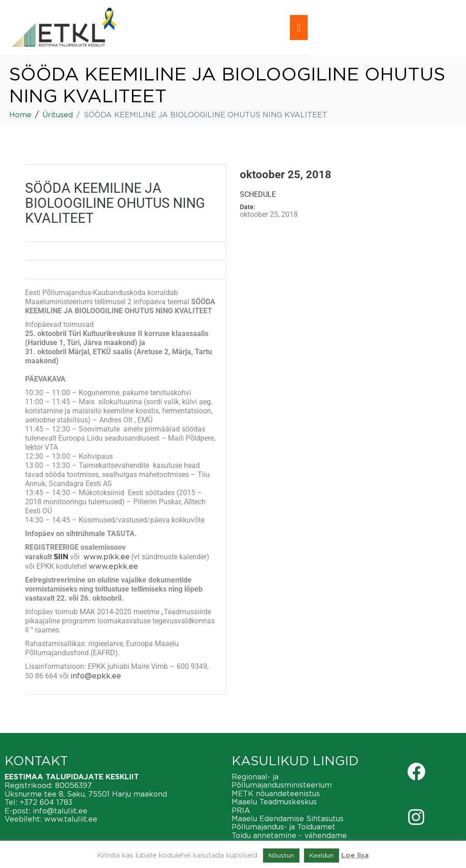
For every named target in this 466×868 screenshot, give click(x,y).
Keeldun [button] (322, 855)
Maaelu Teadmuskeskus (274, 802)
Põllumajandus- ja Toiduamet (284, 827)
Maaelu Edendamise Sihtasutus (288, 818)
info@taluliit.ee (60, 811)
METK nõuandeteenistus (276, 793)
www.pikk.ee (106, 557)
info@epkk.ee (96, 676)
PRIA (241, 810)
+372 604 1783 (46, 802)
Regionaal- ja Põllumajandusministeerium (282, 781)
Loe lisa (355, 855)
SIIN (61, 557)
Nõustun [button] (281, 855)
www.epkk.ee (113, 566)
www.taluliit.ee (71, 819)
